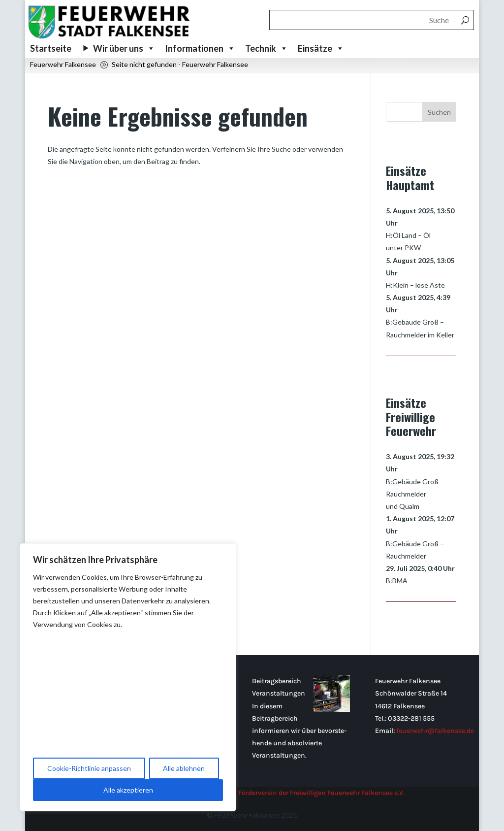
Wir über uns (124, 48)
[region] (128, 677)
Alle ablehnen (184, 768)
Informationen (200, 48)
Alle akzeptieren (128, 790)
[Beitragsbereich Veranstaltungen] (331, 710)
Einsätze (321, 48)
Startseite (51, 48)
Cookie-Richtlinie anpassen (89, 768)
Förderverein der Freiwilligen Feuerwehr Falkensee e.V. (321, 793)
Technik (267, 48)
